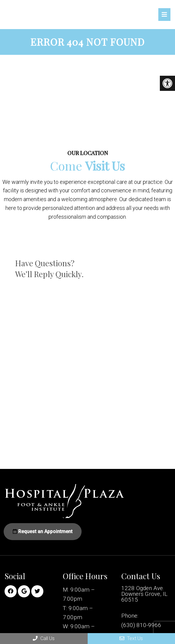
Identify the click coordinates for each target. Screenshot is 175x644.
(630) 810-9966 (141, 625)
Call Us (44, 638)
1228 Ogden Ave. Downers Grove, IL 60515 (144, 594)
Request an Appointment (43, 531)
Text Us (131, 638)
